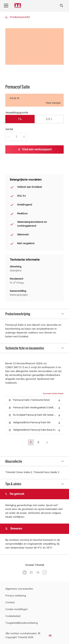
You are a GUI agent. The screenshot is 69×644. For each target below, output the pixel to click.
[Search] (61, 6)
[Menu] (6, 6)
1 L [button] (20, 119)
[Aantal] (16, 137)
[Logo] (18, 6)
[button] (59, 396)
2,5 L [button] (49, 119)
